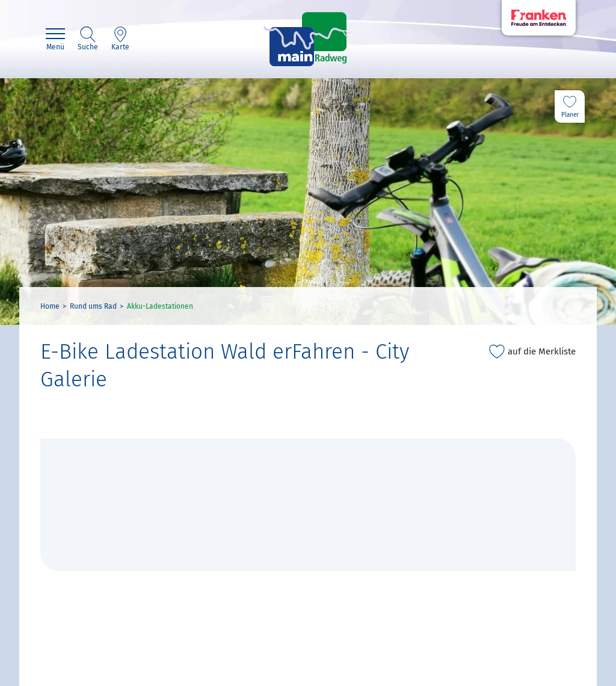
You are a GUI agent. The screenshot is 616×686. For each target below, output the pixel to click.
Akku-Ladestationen (160, 306)
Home (50, 306)
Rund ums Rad (93, 306)
